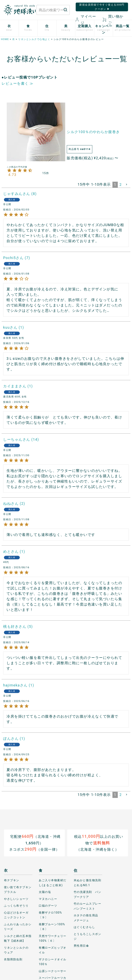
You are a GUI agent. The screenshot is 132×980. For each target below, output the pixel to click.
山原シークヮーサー (53, 971)
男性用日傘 (81, 945)
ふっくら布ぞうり (16, 906)
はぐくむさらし (84, 927)
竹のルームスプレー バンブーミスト (88, 906)
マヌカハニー (48, 899)
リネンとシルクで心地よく (34, 39)
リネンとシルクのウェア (16, 950)
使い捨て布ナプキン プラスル (18, 889)
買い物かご (113, 20)
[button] (127, 184)
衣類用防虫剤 (13, 959)
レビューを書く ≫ (18, 83)
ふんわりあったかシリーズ (18, 927)
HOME (5, 39)
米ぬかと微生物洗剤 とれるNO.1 (88, 883)
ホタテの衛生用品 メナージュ (88, 918)
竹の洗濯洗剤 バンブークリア (88, 894)
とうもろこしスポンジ (88, 936)
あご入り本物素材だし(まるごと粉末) (53, 883)
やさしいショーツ (16, 899)
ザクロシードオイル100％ (53, 962)
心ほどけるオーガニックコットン (16, 915)
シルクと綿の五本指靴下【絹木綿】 (18, 938)
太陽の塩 (45, 892)
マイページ (86, 20)
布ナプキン (12, 880)
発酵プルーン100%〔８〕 (52, 927)
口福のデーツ (48, 906)
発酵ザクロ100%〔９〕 (50, 915)
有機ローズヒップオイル (53, 950)
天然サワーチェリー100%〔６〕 (53, 938)
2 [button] (121, 185)
